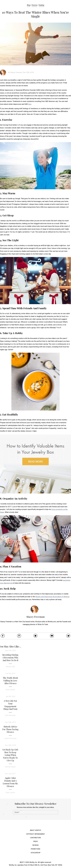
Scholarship (36, 853)
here (30, 104)
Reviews (36, 845)
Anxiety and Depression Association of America (52, 597)
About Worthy (36, 830)
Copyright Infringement (35, 834)
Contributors (36, 838)
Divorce (34, 5)
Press (36, 841)
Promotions (36, 849)
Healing (41, 5)
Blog (29, 5)
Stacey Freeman (16, 72)
